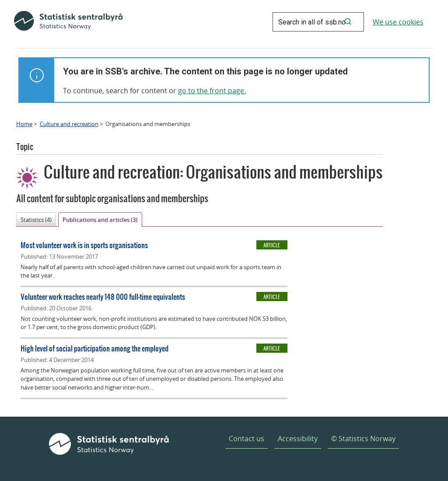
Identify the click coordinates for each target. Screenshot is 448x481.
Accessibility (298, 439)
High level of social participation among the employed (94, 348)
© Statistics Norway (363, 439)
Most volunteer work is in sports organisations (84, 245)
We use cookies (398, 22)
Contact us (247, 439)
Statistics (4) (36, 220)
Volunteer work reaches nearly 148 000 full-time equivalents (103, 297)
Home (24, 124)
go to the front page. (212, 91)
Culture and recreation (69, 124)
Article (272, 245)
